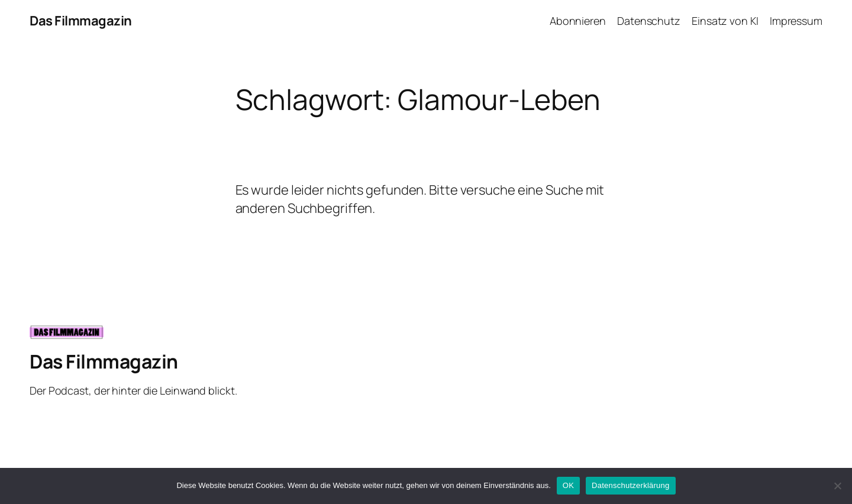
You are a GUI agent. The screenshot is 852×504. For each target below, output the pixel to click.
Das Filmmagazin (81, 21)
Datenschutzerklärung (630, 485)
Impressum (796, 21)
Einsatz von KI (725, 21)
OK (568, 485)
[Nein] (837, 486)
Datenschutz (649, 21)
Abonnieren (578, 21)
